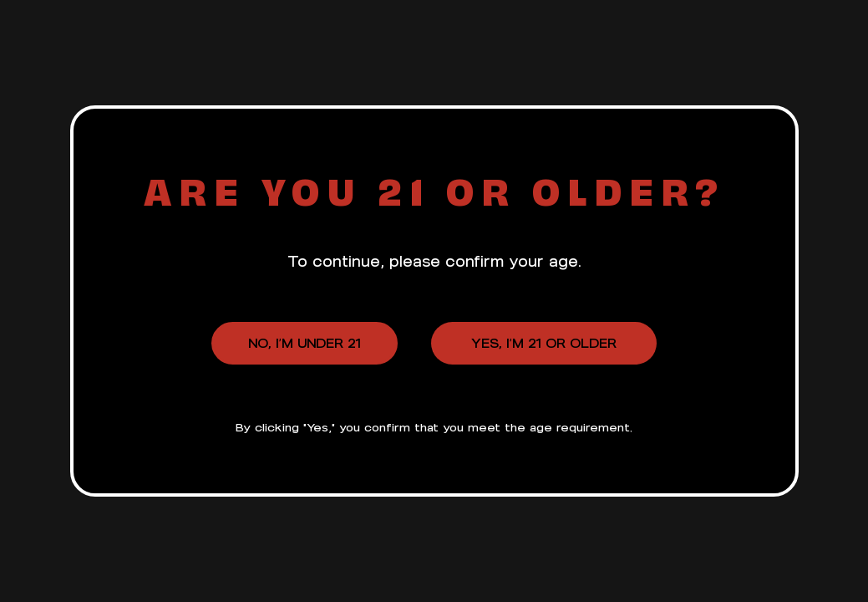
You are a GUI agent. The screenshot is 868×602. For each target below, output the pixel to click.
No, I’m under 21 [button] (305, 343)
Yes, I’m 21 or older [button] (544, 343)
